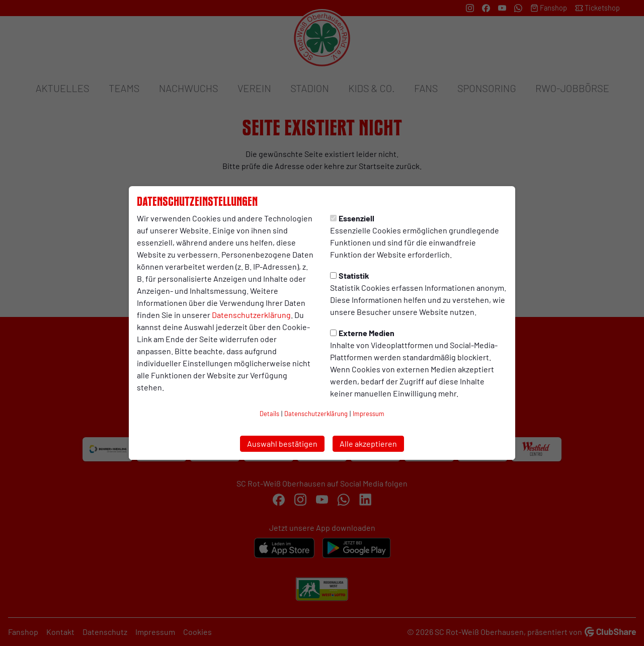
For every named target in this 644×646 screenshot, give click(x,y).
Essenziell (352, 218)
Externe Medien (362, 333)
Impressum (369, 414)
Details (269, 414)
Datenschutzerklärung (251, 315)
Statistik (350, 275)
